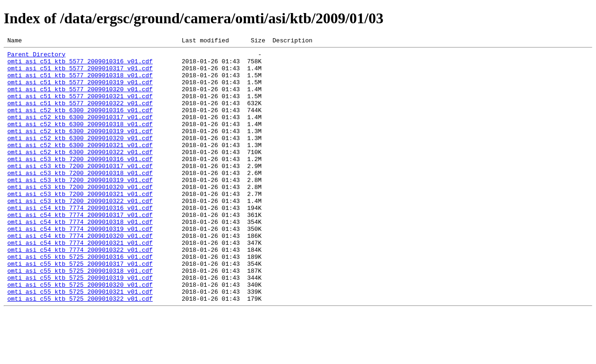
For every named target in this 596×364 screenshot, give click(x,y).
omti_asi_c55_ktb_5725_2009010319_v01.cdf (80, 325)
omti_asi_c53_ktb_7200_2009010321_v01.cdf (80, 224)
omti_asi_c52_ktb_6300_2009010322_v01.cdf (80, 174)
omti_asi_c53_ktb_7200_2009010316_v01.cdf (80, 182)
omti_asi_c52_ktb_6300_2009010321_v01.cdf (80, 166)
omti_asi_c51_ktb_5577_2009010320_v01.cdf (80, 99)
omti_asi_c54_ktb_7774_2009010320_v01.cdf (80, 275)
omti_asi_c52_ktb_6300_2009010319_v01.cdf (80, 149)
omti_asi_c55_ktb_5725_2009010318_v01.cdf (80, 317)
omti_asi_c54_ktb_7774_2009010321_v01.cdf (80, 283)
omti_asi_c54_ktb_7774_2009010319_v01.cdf (80, 266)
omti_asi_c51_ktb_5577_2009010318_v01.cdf (80, 82)
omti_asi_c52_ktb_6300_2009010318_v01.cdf (80, 141)
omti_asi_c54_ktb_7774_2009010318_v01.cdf (80, 258)
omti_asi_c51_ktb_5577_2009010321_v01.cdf (80, 107)
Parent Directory (37, 57)
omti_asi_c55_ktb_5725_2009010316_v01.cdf (80, 300)
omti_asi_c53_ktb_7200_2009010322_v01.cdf (80, 233)
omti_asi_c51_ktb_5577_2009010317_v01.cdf (80, 74)
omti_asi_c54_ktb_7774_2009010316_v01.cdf (80, 241)
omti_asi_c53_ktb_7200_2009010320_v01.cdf (80, 216)
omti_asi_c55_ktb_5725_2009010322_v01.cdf (80, 350)
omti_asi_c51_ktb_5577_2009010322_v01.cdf (80, 115)
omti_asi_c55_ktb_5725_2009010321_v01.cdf (80, 342)
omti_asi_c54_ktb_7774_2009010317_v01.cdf (80, 249)
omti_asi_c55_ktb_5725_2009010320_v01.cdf (80, 333)
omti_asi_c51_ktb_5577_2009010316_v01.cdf (80, 65)
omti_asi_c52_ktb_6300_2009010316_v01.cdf (80, 124)
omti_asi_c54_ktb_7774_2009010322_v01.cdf (80, 291)
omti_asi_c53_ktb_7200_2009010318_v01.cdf (80, 199)
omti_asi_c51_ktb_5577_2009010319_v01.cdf (80, 90)
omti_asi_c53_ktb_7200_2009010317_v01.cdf (80, 191)
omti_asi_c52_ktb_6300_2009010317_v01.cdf (80, 132)
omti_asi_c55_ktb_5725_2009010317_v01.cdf (80, 308)
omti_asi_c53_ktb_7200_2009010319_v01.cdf (80, 208)
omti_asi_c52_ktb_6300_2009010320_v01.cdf (80, 157)
